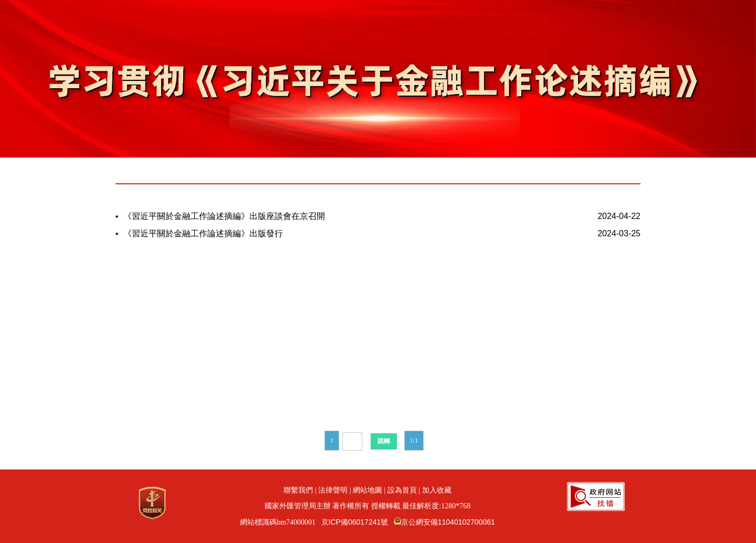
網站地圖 (367, 490)
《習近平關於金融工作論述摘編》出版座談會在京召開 (224, 216)
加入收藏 (437, 490)
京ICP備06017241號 (355, 522)
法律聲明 (333, 490)
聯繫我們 (298, 490)
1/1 (414, 441)
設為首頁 (402, 490)
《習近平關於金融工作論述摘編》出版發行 (203, 233)
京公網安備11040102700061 (448, 522)
